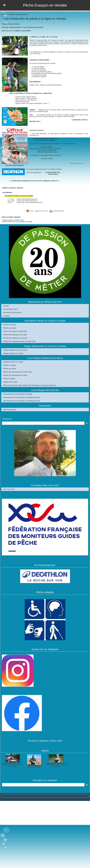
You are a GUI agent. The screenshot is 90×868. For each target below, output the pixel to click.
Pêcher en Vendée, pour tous (18, 14)
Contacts (6, 316)
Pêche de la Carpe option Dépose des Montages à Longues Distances (29, 385)
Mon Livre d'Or (8, 489)
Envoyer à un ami (41, 211)
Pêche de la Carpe (10, 382)
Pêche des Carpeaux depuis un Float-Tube (18, 341)
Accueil (5, 306)
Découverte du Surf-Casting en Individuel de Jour (21, 397)
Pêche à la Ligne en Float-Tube (14, 331)
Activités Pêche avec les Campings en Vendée (16, 221)
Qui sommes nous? (10, 309)
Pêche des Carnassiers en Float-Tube (17, 372)
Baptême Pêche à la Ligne (12, 362)
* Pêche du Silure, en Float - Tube (12, 220)
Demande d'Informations (12, 312)
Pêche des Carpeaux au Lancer (14, 338)
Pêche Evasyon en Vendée (45, 5)
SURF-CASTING (34, 767)
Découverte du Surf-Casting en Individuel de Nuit (21, 401)
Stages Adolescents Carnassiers (15, 350)
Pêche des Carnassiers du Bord (14, 375)
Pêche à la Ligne (9, 324)
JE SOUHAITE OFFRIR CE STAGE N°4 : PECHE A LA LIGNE (43, 140)
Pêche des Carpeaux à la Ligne (14, 334)
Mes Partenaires (9, 409)
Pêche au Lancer (9, 328)
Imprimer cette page (58, 211)
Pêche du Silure (9, 378)
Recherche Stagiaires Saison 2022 (45, 740)
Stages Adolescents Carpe (12, 353)
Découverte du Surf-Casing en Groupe (17, 394)
